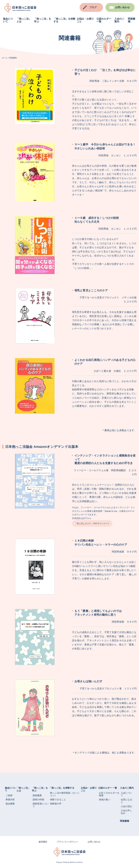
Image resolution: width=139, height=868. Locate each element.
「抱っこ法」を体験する (62, 788)
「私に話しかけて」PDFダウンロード (92, 523)
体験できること (58, 799)
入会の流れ (126, 806)
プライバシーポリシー (67, 842)
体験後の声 (56, 804)
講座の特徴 (38, 799)
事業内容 (10, 799)
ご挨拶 (9, 795)
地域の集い (105, 799)
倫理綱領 (43, 842)
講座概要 (37, 795)
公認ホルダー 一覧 (108, 788)
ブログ (93, 7)
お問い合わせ (122, 7)
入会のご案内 (127, 788)
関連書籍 (125, 821)
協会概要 (10, 804)
